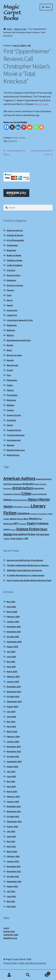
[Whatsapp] (35, 127)
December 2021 (14, 866)
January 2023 (13, 802)
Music (9, 350)
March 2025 (12, 672)
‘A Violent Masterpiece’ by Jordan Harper (26, 575)
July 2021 (11, 891)
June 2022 (11, 836)
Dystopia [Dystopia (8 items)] (35, 494)
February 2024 (13, 737)
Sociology (11, 420)
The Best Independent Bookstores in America (28, 565)
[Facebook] (6, 127)
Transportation (14, 430)
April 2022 (11, 846)
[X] (12, 127)
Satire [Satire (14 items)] (7, 529)
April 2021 (11, 906)
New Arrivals (12, 365)
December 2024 (14, 687)
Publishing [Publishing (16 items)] (43, 523)
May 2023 (11, 781)
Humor (10, 305)
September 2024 (14, 701)
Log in (6, 928)
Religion (11, 405)
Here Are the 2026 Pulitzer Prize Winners (25, 560)
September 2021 (14, 881)
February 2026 (13, 617)
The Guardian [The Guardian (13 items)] (42, 534)
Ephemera (11, 280)
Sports (10, 425)
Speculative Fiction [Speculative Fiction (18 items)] (24, 534)
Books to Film (20, 29)
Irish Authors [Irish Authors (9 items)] (18, 507)
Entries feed (9, 931)
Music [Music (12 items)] (26, 519)
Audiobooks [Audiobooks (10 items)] (17, 484)
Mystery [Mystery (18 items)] (34, 519)
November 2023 (14, 751)
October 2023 (13, 756)
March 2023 (12, 791)
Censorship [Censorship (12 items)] (39, 488)
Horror (10, 300)
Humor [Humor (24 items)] (8, 506)
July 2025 (11, 652)
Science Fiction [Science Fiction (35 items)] (28, 529)
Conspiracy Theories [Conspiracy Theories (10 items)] (12, 494)
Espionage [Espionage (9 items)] (43, 494)
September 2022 (14, 821)
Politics (10, 390)
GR (29, 46)
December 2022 (14, 806)
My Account (9, 975)
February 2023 (13, 796)
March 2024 (12, 731)
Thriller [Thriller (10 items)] (7, 539)
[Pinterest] (24, 127)
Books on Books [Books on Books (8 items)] (40, 484)
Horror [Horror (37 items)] (45, 499)
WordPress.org (10, 938)
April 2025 (11, 667)
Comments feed (11, 935)
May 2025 (11, 662)
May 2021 (11, 901)
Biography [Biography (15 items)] (28, 484)
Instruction (12, 310)
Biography (12, 141)
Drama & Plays (14, 275)
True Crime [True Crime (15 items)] (16, 538)
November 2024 (14, 692)
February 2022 (13, 856)
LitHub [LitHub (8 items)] (50, 514)
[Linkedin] (18, 127)
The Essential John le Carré (41, 152)
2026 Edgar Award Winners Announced (24, 570)
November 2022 (14, 811)
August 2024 (12, 707)
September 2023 (14, 761)
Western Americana (16, 450)
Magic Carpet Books (12, 12)
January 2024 (13, 742)
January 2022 (13, 861)
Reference (11, 400)
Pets (9, 375)
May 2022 (11, 841)
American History (15, 230)
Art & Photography (15, 240)
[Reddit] (30, 127)
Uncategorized (14, 440)
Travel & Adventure (16, 435)
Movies (10, 345)
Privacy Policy (10, 963)
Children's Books (14, 260)
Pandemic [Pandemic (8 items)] (23, 524)
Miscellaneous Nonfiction (19, 340)
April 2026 (11, 607)
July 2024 (11, 712)
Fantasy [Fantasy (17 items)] (8, 500)
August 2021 (12, 886)
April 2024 (11, 726)
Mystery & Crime (14, 355)
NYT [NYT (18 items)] (16, 523)
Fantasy (10, 290)
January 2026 (13, 622)
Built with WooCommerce (33, 963)
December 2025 (14, 627)
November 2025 (14, 632)
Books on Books (14, 255)
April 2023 (11, 786)
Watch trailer (42, 104)
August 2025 (12, 647)
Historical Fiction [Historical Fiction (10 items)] (20, 500)
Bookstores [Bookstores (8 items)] (8, 489)
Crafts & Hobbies (14, 265)
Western (11, 445)
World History (13, 455)
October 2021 (13, 876)
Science (10, 410)
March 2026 (12, 612)
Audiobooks (12, 245)
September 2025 (14, 642)
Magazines (12, 325)
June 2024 (11, 717)
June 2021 (11, 896)
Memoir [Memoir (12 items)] (13, 519)
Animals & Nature (15, 235)
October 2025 (13, 637)
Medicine (11, 330)
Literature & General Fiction (20, 320)
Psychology (12, 395)
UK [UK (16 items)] (27, 538)
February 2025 (13, 677)
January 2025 (13, 682)
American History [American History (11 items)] (44, 479)
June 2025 (11, 657)
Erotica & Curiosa (15, 285)
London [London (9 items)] (6, 519)
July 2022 (11, 831)
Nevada (10, 360)
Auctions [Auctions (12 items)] (8, 484)
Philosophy (12, 380)
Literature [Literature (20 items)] (23, 513)
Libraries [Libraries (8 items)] (27, 507)
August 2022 (12, 826)
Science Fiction (14, 415)
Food (9, 295)
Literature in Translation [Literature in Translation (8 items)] (39, 514)
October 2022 (13, 816)
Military (10, 335)
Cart (44, 973)
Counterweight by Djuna (14, 152)
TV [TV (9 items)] (24, 539)
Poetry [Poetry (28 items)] (32, 523)
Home (9, 29)
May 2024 (11, 722)
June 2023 (11, 776)
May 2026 (11, 602)
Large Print (12, 315)
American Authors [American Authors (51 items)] (19, 478)
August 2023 (12, 767)
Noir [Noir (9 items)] (41, 519)
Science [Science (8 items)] (13, 530)
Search (28, 975)
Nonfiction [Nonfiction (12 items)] (9, 524)
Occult (10, 370)
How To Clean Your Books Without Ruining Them (29, 580)
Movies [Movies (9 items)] (20, 519)
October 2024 (13, 696)
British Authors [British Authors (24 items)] (23, 488)
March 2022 (12, 851)
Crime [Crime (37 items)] (26, 493)
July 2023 (11, 772)
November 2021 (14, 871)
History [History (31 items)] (33, 499)
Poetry (10, 385)
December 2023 (14, 747)
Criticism (11, 270)
